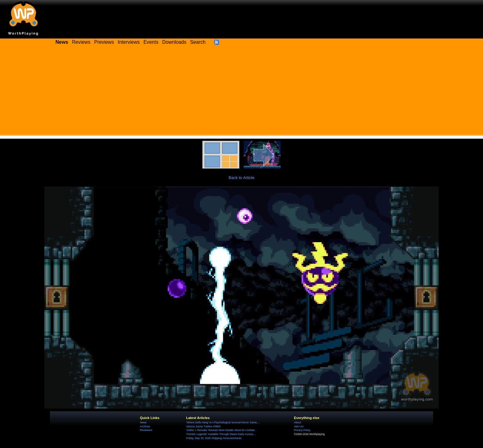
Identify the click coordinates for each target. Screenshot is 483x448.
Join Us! (299, 426)
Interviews (129, 42)
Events (151, 42)
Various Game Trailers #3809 (203, 426)
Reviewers (146, 430)
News (143, 422)
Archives (145, 426)
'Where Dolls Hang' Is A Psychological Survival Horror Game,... (223, 422)
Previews (104, 42)
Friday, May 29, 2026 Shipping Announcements (214, 438)
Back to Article (241, 178)
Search (198, 42)
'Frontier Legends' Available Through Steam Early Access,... (221, 434)
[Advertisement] (241, 92)
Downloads (174, 42)
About (297, 422)
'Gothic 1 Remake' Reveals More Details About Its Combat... (221, 430)
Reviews (81, 42)
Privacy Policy (302, 430)
